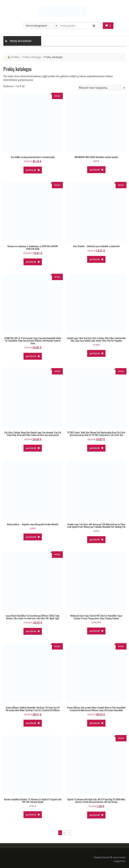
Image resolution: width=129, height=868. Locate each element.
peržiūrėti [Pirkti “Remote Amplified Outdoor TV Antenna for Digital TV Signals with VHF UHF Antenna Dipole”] (31, 815)
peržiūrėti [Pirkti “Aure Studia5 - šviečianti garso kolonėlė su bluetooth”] (95, 259)
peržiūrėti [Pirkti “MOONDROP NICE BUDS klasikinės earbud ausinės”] (95, 170)
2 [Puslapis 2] (64, 833)
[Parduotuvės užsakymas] (101, 88)
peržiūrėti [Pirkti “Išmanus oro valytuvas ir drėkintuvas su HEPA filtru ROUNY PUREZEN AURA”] (31, 262)
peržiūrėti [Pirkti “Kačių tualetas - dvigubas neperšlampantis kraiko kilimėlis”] (31, 537)
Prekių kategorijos (18, 41)
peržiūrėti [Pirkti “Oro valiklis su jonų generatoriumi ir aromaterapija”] (31, 170)
